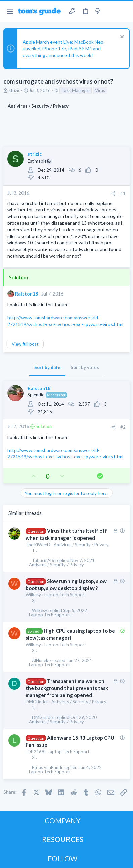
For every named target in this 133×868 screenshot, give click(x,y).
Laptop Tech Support (65, 595)
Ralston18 (27, 294)
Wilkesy (33, 595)
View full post (25, 344)
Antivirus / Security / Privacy (81, 545)
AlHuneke (41, 661)
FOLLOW (62, 858)
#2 (123, 427)
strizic (14, 90)
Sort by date (47, 367)
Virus (100, 90)
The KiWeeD (38, 545)
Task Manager (76, 90)
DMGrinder (37, 702)
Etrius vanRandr (47, 768)
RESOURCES (63, 839)
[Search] (124, 11)
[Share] (113, 193)
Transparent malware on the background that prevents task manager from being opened (67, 688)
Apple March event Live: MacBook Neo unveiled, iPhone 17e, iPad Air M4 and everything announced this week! (63, 48)
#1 (123, 193)
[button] (10, 11)
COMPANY (63, 820)
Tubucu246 (43, 561)
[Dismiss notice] (121, 38)
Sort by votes (85, 367)
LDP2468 (35, 752)
